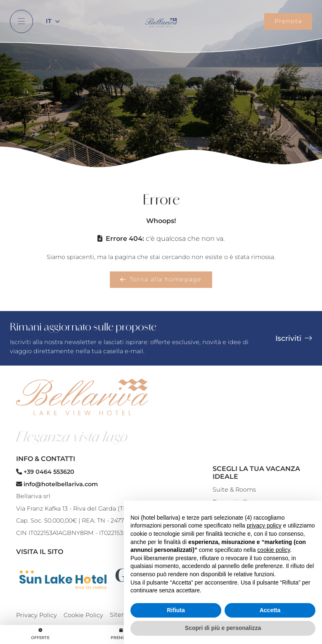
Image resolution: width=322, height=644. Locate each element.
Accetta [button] (270, 610)
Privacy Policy (37, 615)
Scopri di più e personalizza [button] (223, 628)
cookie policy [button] (273, 550)
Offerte (40, 634)
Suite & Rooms (234, 490)
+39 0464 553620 (45, 472)
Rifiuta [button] (176, 610)
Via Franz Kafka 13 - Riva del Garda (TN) (73, 509)
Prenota (288, 21)
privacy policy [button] (264, 525)
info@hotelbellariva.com (57, 484)
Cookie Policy (83, 615)
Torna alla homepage (161, 279)
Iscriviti (294, 338)
